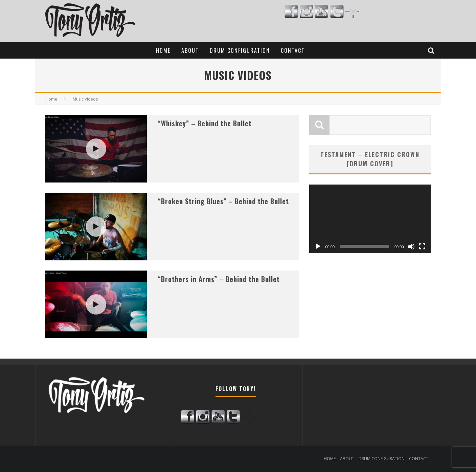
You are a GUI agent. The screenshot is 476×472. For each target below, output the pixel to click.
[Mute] (411, 246)
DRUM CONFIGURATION (240, 50)
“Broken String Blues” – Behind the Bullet (223, 201)
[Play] (318, 246)
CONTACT (293, 50)
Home (51, 99)
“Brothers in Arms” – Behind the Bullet (219, 279)
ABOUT (190, 50)
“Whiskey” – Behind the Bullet (205, 123)
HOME (163, 50)
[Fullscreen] (422, 246)
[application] (370, 219)
